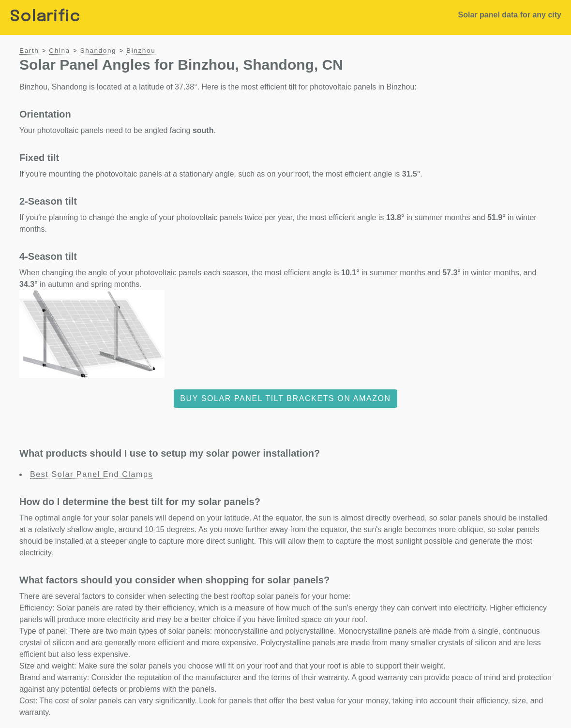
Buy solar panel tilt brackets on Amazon (285, 398)
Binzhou (141, 51)
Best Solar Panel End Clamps (91, 474)
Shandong (98, 51)
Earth (29, 51)
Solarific (45, 17)
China (60, 51)
